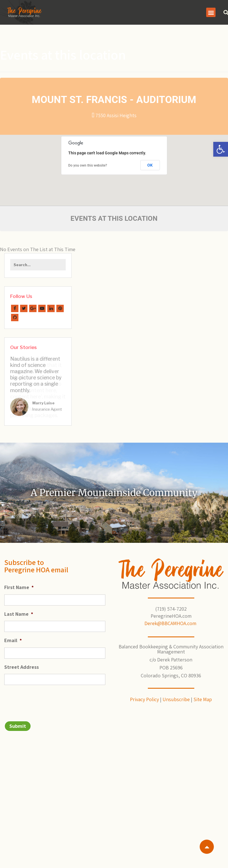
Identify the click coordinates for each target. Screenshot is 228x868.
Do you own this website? (88, 165)
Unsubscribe (176, 695)
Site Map (203, 695)
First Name (19, 584)
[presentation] (47, 697)
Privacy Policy (144, 695)
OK (150, 165)
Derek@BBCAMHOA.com (171, 619)
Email (13, 636)
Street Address (22, 663)
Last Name (19, 610)
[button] (221, 149)
